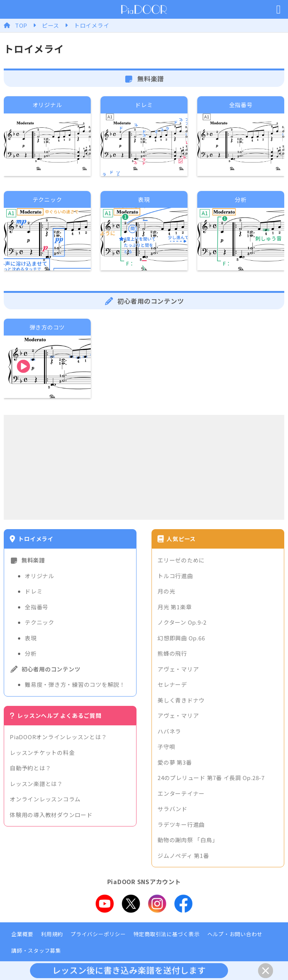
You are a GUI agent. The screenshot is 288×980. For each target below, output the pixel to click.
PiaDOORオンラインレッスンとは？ (58, 737)
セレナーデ (172, 684)
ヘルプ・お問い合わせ (235, 934)
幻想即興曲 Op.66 (181, 638)
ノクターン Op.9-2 (182, 622)
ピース (51, 25)
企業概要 (22, 934)
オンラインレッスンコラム (45, 799)
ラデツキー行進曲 (181, 824)
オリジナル (40, 576)
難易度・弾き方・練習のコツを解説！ (75, 684)
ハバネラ (169, 731)
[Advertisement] (144, 467)
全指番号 (37, 607)
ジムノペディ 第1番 (183, 855)
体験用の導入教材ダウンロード (51, 815)
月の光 (166, 591)
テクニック (40, 622)
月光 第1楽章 (175, 607)
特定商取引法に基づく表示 (167, 934)
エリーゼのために (181, 560)
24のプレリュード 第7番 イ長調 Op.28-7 (211, 778)
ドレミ (34, 591)
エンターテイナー (181, 793)
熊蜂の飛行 (172, 653)
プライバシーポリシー (98, 934)
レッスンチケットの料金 (42, 753)
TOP (21, 25)
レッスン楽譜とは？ (36, 784)
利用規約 (52, 934)
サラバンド (172, 809)
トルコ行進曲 (175, 576)
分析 (31, 653)
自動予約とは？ (30, 768)
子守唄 (166, 747)
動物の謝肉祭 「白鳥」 (188, 840)
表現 (31, 638)
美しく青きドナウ (181, 700)
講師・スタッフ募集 (36, 950)
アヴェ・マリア (178, 669)
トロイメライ (92, 25)
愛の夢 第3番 (175, 762)
